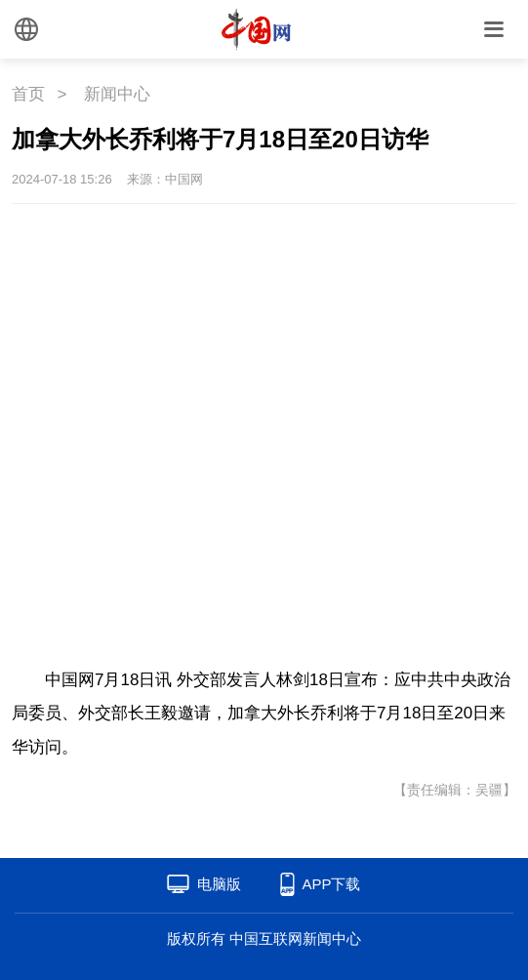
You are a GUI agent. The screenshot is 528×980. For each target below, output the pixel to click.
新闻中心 (117, 94)
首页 (28, 94)
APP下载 (331, 884)
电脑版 (219, 884)
